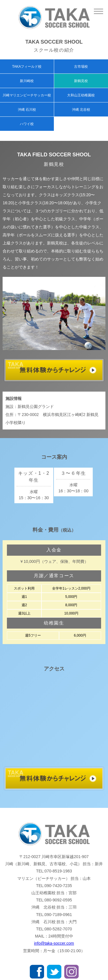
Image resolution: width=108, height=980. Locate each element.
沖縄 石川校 (27, 110)
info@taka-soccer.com (54, 943)
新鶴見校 (81, 81)
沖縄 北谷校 (81, 110)
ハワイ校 (27, 124)
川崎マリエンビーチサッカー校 (27, 95)
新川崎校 (27, 81)
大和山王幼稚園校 (81, 95)
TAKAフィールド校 (27, 67)
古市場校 (81, 67)
